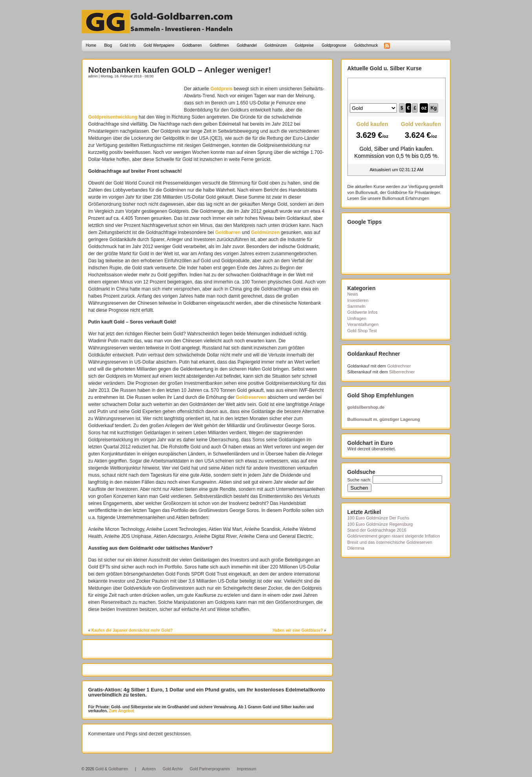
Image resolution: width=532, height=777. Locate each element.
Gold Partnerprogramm (210, 769)
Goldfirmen (219, 45)
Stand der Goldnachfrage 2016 (377, 530)
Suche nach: (359, 480)
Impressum (246, 769)
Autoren (149, 769)
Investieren (358, 300)
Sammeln (356, 306)
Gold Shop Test (362, 331)
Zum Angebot (121, 711)
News (353, 294)
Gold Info (128, 45)
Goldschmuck (366, 45)
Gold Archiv (173, 769)
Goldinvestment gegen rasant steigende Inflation (394, 536)
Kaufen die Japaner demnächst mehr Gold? (132, 630)
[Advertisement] (134, 97)
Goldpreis (221, 89)
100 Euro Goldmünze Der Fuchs (378, 518)
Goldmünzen (276, 45)
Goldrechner (399, 366)
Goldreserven (251, 397)
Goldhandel (247, 45)
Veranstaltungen (363, 324)
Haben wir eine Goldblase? (298, 630)
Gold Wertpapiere (159, 45)
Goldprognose (334, 45)
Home (91, 45)
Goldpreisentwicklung (113, 117)
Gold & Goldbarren (112, 769)
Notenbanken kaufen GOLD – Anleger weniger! (180, 70)
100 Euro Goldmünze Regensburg (380, 524)
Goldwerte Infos (363, 312)
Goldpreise (304, 45)
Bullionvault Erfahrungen (406, 198)
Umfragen (357, 318)
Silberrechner (402, 372)
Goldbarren (192, 45)
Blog (108, 45)
